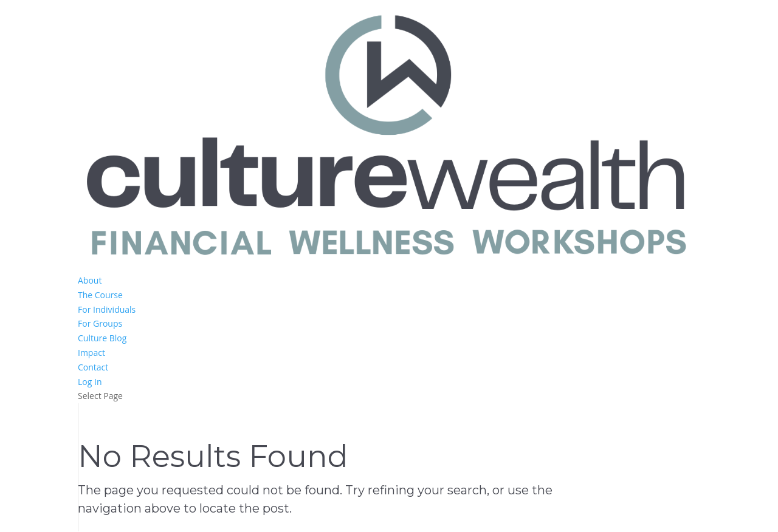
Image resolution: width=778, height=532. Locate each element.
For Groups (100, 323)
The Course (100, 295)
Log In (90, 382)
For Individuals (107, 309)
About (90, 280)
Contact (93, 367)
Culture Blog (102, 338)
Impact (91, 353)
